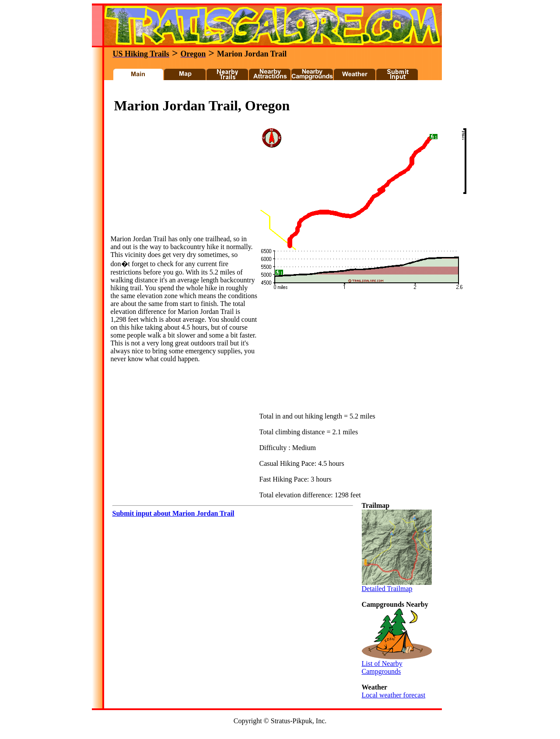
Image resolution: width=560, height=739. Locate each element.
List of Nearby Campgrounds (397, 664)
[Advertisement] (269, 91)
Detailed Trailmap (397, 586)
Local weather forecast (394, 695)
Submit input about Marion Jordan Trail (173, 513)
